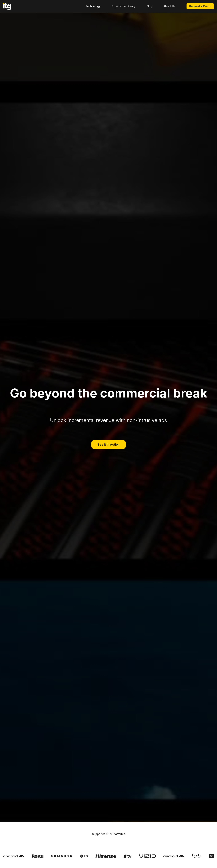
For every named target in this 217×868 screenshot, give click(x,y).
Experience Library (123, 6)
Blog (149, 6)
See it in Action (109, 445)
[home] (7, 6)
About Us (169, 6)
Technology (93, 6)
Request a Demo (200, 6)
